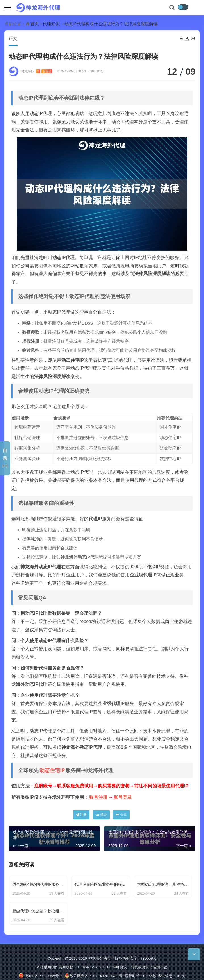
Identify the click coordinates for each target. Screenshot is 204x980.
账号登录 (123, 797)
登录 (101, 815)
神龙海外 (37, 71)
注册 (81, 815)
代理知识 (51, 24)
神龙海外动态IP (101, 954)
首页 (35, 24)
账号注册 (98, 797)
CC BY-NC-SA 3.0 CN (93, 962)
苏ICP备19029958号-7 (40, 971)
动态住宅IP (52, 770)
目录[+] (5, 458)
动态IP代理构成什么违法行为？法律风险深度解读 (111, 24)
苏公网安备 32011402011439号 (93, 971)
